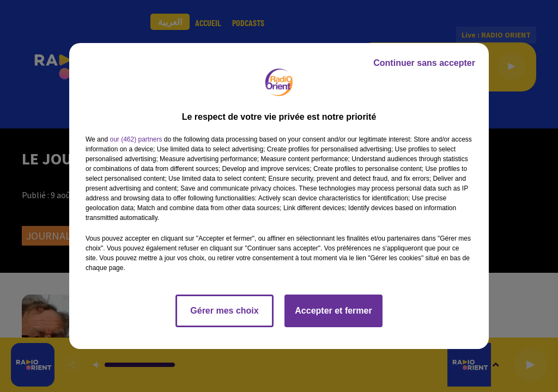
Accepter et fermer (333, 311)
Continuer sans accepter (424, 63)
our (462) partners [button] (136, 139)
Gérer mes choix (224, 311)
